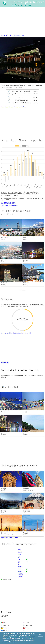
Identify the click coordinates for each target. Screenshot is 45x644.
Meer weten (12, 642)
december (20, 576)
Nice (25, 238)
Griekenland (29, 625)
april (19, 557)
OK (41, 635)
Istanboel (27, 511)
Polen (27, 631)
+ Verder (22, 290)
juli (18, 564)
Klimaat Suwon (5, 362)
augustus (20, 566)
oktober (20, 571)
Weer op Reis (4, 35)
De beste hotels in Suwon (8, 203)
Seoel (3, 412)
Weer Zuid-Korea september (17, 35)
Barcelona (4, 238)
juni (19, 562)
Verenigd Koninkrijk (28, 491)
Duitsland (6, 628)
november (20, 574)
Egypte (27, 623)
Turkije (25, 513)
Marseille (26, 283)
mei (19, 559)
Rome (4, 511)
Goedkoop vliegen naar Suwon (9, 206)
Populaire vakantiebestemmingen (9, 538)
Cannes (26, 260)
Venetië (26, 533)
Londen (26, 489)
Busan (4, 434)
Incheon (26, 434)
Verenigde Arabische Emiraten (9, 535)
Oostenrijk (6, 625)
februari (20, 552)
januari (19, 550)
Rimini (3, 260)
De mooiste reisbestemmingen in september (13, 107)
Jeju (25, 412)
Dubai (4, 533)
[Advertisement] (22, 21)
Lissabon (4, 283)
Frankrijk (3, 491)
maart (19, 554)
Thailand (28, 628)
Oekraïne (6, 631)
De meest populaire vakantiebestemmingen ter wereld (16, 333)
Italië (3, 513)
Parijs (4, 489)
